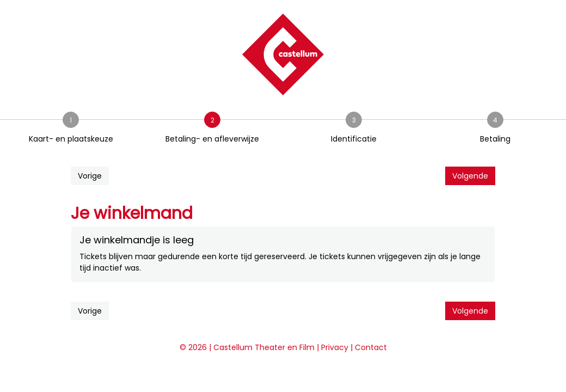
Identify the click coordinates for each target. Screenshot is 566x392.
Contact (371, 347)
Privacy (335, 347)
